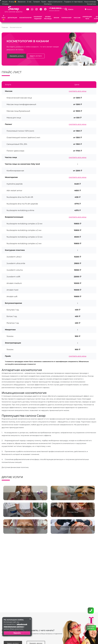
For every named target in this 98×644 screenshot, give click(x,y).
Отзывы (5, 4)
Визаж (56, 18)
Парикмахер (66, 18)
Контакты (48, 4)
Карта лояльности (55, 2)
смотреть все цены (78, 91)
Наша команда (90, 2)
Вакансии (22, 2)
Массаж (77, 18)
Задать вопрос (36, 56)
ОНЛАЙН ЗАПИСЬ (91, 628)
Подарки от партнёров (73, 2)
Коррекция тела (87, 18)
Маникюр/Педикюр (38, 18)
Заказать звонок (54, 11)
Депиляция (12, 18)
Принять (17, 633)
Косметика (91, 4)
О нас (29, 2)
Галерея (36, 2)
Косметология (25, 18)
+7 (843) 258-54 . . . (57, 8)
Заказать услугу (17, 56)
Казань (89, 9)
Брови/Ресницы (48, 18)
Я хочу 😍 (13, 2)
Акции (5, 2)
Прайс (44, 2)
